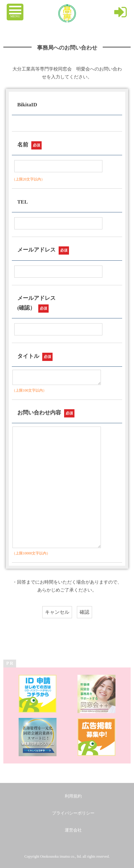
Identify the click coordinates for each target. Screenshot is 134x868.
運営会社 (73, 830)
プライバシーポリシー (73, 813)
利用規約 (73, 796)
